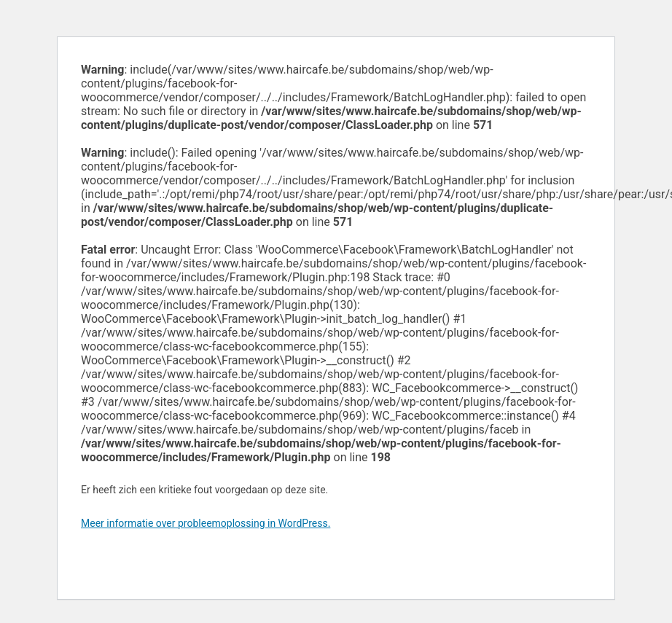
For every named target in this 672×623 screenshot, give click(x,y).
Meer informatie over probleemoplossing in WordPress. (206, 523)
